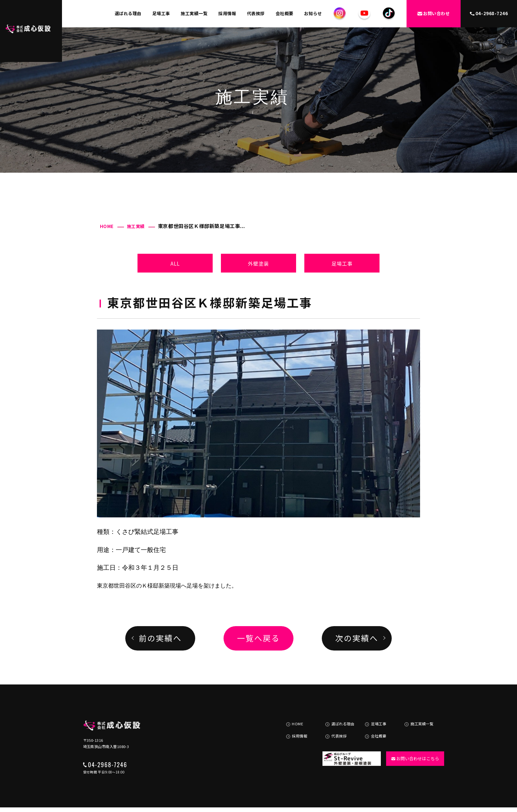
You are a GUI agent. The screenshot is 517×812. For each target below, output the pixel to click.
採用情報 (227, 13)
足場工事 (161, 13)
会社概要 (285, 13)
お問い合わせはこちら (413, 746)
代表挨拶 (256, 13)
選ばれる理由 (128, 13)
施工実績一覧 (194, 13)
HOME (107, 226)
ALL (175, 263)
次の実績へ (357, 638)
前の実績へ (160, 638)
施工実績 (136, 226)
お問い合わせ (434, 13)
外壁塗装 (259, 263)
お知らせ (313, 13)
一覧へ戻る (258, 638)
